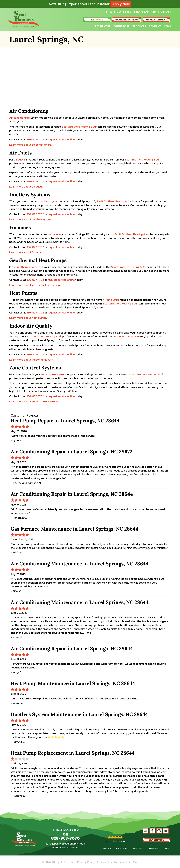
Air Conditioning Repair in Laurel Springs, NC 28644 (72, 494)
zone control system (53, 374)
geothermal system (28, 267)
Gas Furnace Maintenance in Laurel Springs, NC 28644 (74, 529)
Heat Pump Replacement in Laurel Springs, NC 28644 (73, 753)
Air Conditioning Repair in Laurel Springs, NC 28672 (71, 452)
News (167, 26)
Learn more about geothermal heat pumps (35, 285)
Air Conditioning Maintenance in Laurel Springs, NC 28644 (80, 564)
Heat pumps (112, 300)
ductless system (49, 201)
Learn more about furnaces (26, 252)
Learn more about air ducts (26, 187)
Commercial (122, 26)
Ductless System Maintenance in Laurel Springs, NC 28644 (79, 714)
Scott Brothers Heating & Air (79, 127)
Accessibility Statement (111, 862)
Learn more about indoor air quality (31, 360)
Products (139, 26)
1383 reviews (119, 841)
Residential (103, 26)
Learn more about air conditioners (30, 145)
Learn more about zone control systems (34, 401)
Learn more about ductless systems (31, 219)
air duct (19, 160)
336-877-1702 (118, 12)
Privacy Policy (86, 862)
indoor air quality (129, 336)
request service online (61, 139)
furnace (53, 234)
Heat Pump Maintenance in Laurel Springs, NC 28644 (73, 683)
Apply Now (121, 4)
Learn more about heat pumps (28, 318)
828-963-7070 (156, 12)
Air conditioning (19, 118)
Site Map (133, 862)
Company (155, 26)
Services (106, 848)
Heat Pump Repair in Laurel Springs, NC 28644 (65, 421)
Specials (138, 848)
